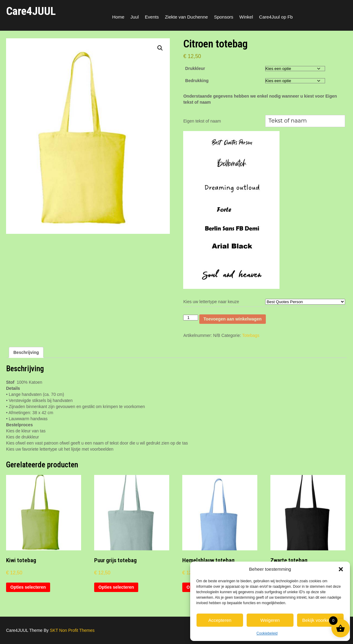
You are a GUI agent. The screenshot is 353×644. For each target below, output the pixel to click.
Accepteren (220, 620)
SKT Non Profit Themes (72, 630)
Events (152, 17)
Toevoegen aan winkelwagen (233, 319)
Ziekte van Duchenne (187, 17)
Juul (135, 17)
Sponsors (223, 17)
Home (118, 17)
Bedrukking (197, 81)
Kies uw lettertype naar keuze (211, 302)
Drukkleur (195, 68)
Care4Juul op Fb (276, 17)
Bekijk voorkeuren (320, 620)
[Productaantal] (190, 318)
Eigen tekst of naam (202, 121)
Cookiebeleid (267, 633)
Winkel (246, 17)
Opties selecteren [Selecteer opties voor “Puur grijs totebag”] (116, 587)
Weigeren (270, 620)
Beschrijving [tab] (26, 352)
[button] (341, 569)
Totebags (251, 335)
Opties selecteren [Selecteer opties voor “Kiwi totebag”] (28, 587)
